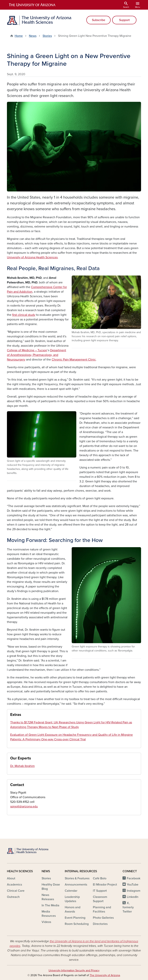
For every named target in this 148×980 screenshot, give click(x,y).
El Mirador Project (105, 885)
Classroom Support (100, 899)
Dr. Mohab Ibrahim (22, 766)
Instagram (134, 891)
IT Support (100, 891)
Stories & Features (77, 878)
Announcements (76, 885)
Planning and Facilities (102, 909)
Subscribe (99, 20)
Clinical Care (16, 891)
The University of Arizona (105, 975)
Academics (14, 885)
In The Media (50, 905)
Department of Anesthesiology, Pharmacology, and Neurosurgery (37, 355)
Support (124, 20)
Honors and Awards (73, 909)
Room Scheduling (77, 924)
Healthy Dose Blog (51, 887)
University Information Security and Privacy (74, 970)
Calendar (71, 891)
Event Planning (75, 918)
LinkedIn (133, 897)
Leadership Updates (72, 899)
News (33, 36)
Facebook (134, 878)
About (11, 878)
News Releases (48, 897)
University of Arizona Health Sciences (32, 257)
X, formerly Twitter (128, 907)
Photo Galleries (103, 918)
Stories (47, 36)
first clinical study (24, 315)
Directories (100, 924)
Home (19, 36)
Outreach (13, 897)
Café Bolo (100, 878)
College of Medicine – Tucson (27, 350)
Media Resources (49, 914)
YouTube (133, 885)
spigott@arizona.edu (24, 806)
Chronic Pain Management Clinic (74, 360)
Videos (46, 922)
